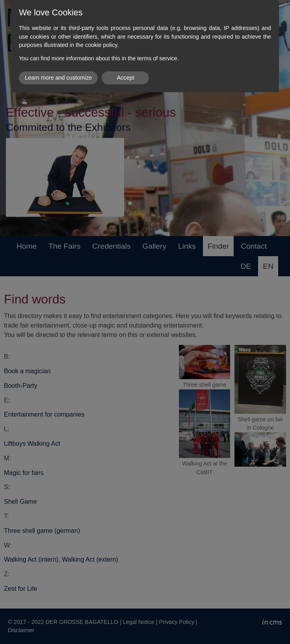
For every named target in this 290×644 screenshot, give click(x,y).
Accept (125, 78)
